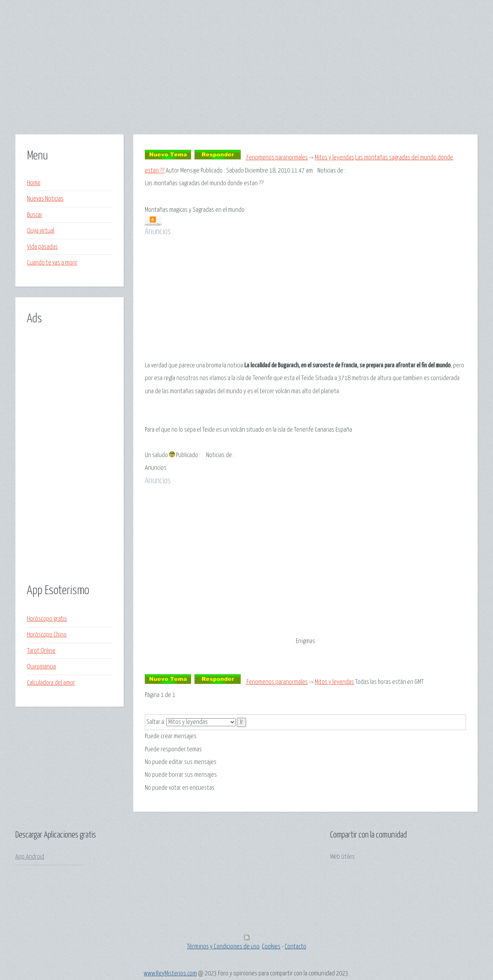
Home (34, 183)
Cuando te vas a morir (52, 263)
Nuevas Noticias (45, 199)
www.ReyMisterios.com (170, 974)
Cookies (271, 947)
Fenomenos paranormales (277, 158)
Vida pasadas (42, 247)
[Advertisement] (246, 80)
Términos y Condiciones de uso (223, 947)
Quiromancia (41, 667)
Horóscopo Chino (47, 635)
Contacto (295, 947)
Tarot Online (41, 651)
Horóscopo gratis (47, 619)
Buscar (35, 215)
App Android (30, 857)
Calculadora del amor (51, 683)
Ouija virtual (41, 231)
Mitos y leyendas (334, 158)
